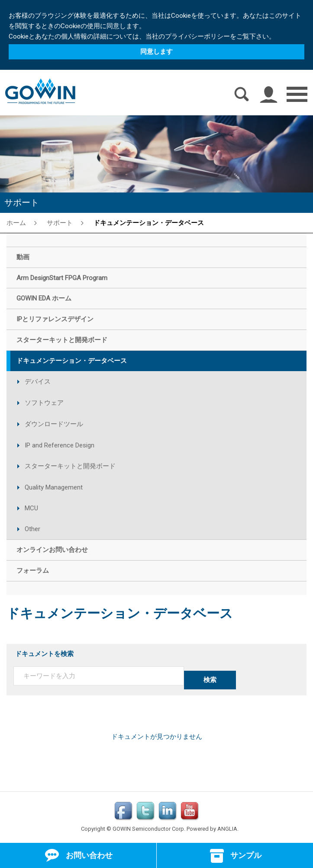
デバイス (38, 382)
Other (32, 529)
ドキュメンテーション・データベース (149, 222)
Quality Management (54, 487)
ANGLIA (227, 829)
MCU (31, 508)
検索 (210, 680)
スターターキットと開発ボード (70, 466)
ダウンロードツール (54, 424)
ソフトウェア (44, 403)
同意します (156, 52)
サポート (60, 222)
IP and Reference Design (60, 445)
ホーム (16, 222)
